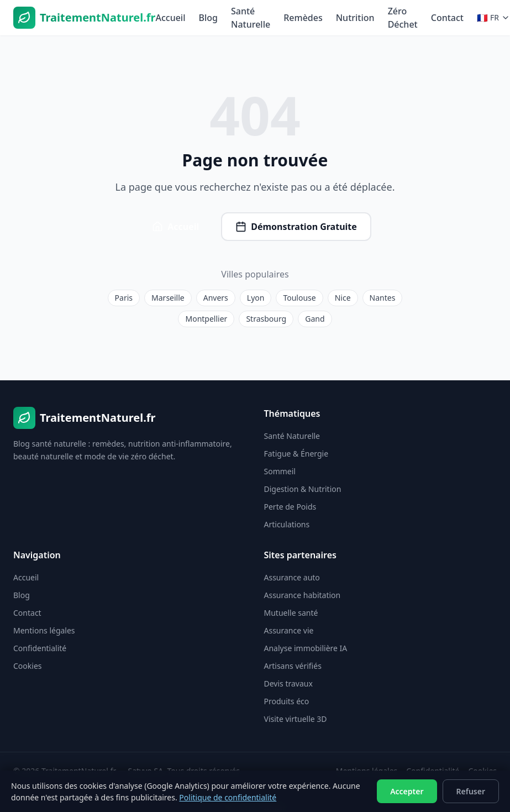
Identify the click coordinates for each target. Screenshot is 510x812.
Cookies (27, 666)
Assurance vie (289, 630)
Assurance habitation (303, 595)
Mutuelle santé (291, 613)
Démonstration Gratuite (296, 227)
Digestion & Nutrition (303, 489)
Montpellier (206, 319)
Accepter (407, 791)
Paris (124, 298)
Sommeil (280, 471)
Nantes (383, 298)
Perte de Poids (290, 507)
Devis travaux (288, 683)
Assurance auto (292, 577)
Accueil (170, 18)
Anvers (216, 298)
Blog (208, 18)
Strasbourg (266, 319)
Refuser (471, 791)
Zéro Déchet (403, 18)
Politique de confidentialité (228, 797)
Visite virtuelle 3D (296, 719)
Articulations (287, 524)
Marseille (168, 298)
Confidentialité (40, 648)
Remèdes (303, 18)
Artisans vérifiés (293, 666)
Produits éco (287, 701)
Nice (343, 298)
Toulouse (299, 298)
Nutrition (355, 18)
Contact (447, 18)
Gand (315, 319)
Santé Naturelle (251, 18)
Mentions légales (44, 630)
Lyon (256, 298)
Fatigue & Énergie (296, 454)
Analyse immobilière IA (306, 648)
